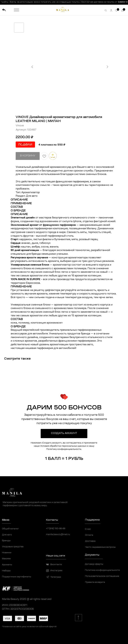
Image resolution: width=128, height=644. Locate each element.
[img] (4, 10)
